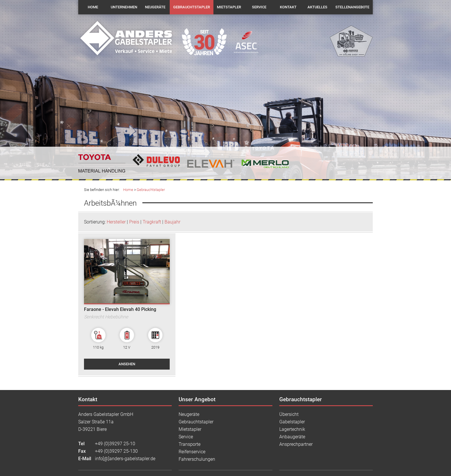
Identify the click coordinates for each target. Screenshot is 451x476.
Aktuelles (317, 7)
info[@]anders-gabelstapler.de (125, 459)
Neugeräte (155, 7)
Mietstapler (229, 7)
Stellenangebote (352, 7)
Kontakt (288, 7)
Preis (134, 222)
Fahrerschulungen (197, 459)
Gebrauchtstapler (192, 7)
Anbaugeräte (292, 437)
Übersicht (289, 414)
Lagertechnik (292, 429)
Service (259, 7)
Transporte (190, 444)
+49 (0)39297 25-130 (116, 451)
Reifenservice (192, 452)
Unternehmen (124, 7)
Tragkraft (152, 222)
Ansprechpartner (296, 444)
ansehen (127, 364)
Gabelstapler (292, 422)
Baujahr (172, 222)
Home (93, 7)
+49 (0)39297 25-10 (115, 444)
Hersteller (116, 222)
